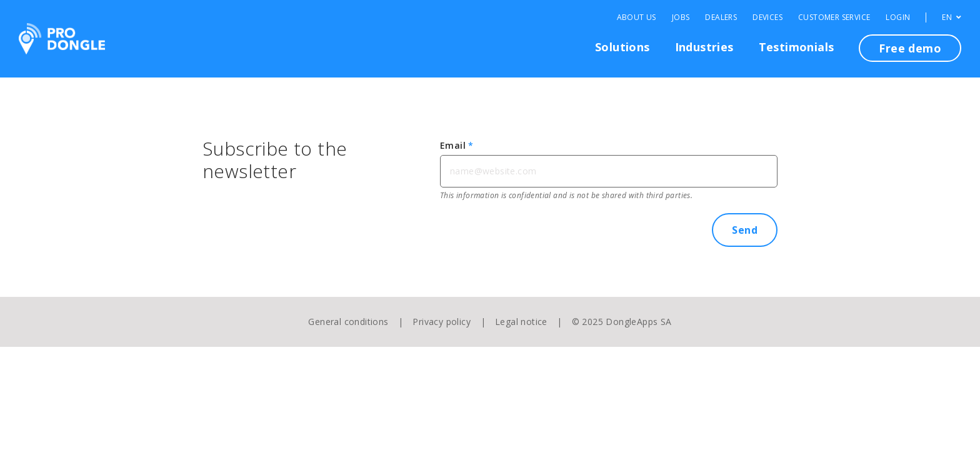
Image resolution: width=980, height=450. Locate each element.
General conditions (348, 322)
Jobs (681, 17)
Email (457, 145)
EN (952, 17)
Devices (767, 17)
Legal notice (521, 322)
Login (898, 17)
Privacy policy (442, 322)
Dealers (721, 17)
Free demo (910, 48)
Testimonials (797, 47)
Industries (704, 47)
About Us (637, 17)
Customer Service (834, 17)
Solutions (622, 47)
